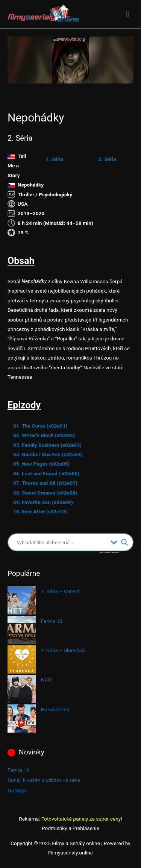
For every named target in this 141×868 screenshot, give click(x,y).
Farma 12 (52, 621)
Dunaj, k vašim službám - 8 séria (44, 780)
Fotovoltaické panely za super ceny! (82, 819)
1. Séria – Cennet (61, 591)
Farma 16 (18, 770)
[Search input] (62, 542)
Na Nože (17, 791)
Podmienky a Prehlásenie (70, 828)
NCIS (47, 680)
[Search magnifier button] (124, 542)
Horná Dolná (55, 709)
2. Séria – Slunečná (63, 650)
